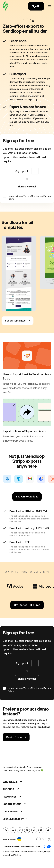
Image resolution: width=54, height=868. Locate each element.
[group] (19, 273)
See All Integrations (27, 497)
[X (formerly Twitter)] (20, 830)
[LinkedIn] (13, 830)
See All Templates (18, 321)
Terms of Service (31, 196)
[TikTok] (34, 830)
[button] (47, 846)
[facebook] (6, 830)
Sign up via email (27, 187)
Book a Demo (16, 737)
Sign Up (36, 6)
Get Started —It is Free (27, 605)
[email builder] (5, 6)
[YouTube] (41, 830)
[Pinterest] (48, 830)
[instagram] (27, 830)
